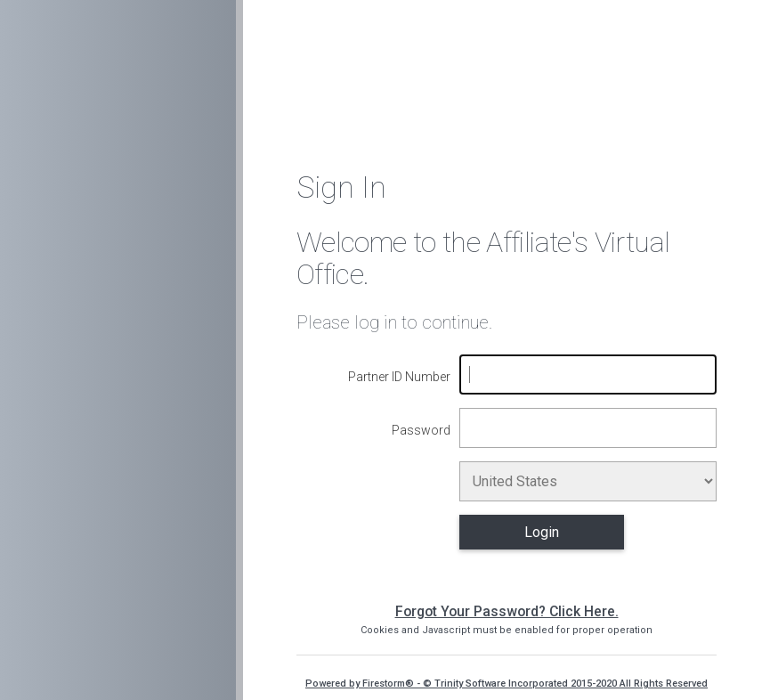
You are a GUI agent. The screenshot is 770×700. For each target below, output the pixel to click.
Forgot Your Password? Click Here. (507, 611)
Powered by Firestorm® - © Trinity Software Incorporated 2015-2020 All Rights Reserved (507, 684)
